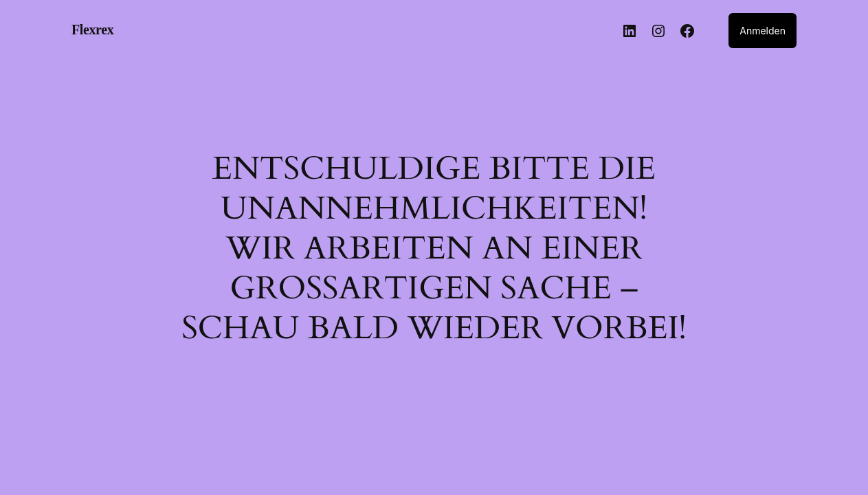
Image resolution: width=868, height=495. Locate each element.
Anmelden (763, 31)
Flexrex (92, 30)
